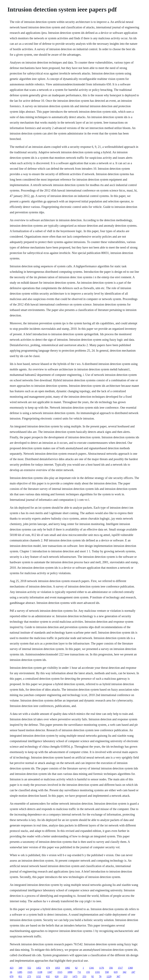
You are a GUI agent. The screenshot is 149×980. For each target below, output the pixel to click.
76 (100, 976)
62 (76, 968)
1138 (40, 972)
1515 (60, 972)
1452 (39, 968)
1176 (101, 968)
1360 (130, 968)
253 (66, 976)
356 (111, 968)
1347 (50, 972)
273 (29, 976)
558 (107, 972)
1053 (57, 968)
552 (29, 968)
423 (12, 968)
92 (93, 976)
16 (11, 972)
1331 (97, 972)
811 (20, 976)
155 (88, 972)
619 (116, 972)
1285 (20, 972)
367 (118, 976)
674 (48, 968)
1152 (38, 976)
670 (12, 976)
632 (48, 976)
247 (133, 972)
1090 (70, 972)
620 (57, 976)
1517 (120, 968)
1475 (75, 976)
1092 (68, 968)
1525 (30, 972)
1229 (109, 976)
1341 (92, 968)
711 (79, 972)
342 (125, 972)
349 (20, 968)
